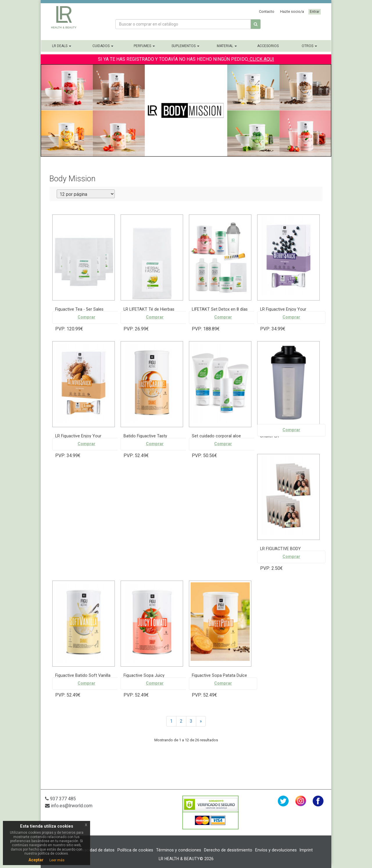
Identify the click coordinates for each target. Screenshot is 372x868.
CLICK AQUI (261, 59)
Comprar (86, 317)
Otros (309, 46)
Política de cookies (135, 850)
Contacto (267, 11)
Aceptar (36, 860)
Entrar (315, 11)
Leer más (57, 860)
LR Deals (62, 46)
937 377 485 (60, 799)
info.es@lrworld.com (69, 806)
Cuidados (103, 46)
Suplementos (185, 46)
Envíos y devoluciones (276, 850)
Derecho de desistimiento (228, 850)
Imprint (306, 850)
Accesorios (268, 46)
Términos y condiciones (179, 850)
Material (227, 46)
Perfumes (144, 46)
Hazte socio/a (292, 11)
